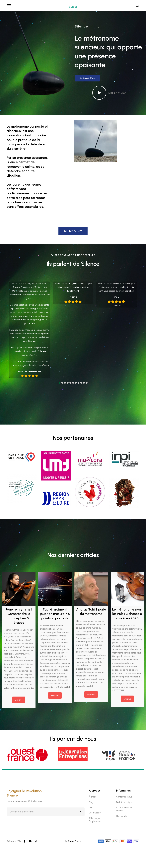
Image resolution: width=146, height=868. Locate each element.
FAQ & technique (124, 802)
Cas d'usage (95, 813)
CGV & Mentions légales (124, 809)
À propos (93, 797)
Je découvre (73, 231)
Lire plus (19, 700)
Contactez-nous (124, 797)
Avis (91, 807)
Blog (91, 802)
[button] (60, 383)
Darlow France (74, 841)
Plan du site (122, 816)
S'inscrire (80, 812)
